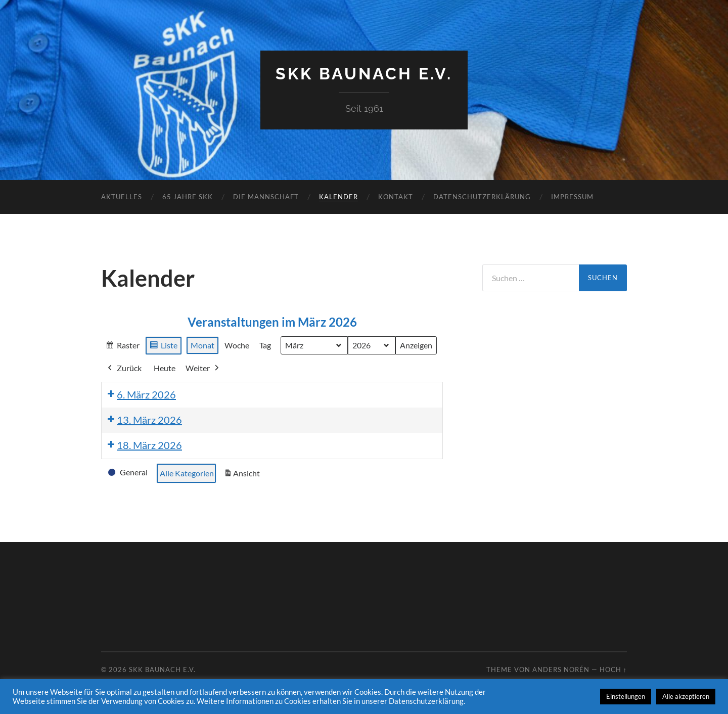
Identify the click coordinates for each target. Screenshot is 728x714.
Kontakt (396, 197)
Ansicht (243, 475)
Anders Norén (561, 670)
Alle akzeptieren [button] (686, 696)
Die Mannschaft (266, 197)
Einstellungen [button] (626, 696)
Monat (202, 345)
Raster (122, 346)
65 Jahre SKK (188, 197)
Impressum (572, 197)
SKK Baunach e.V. (364, 74)
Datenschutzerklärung (482, 197)
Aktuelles (122, 197)
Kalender (338, 197)
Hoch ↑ (613, 670)
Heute (165, 368)
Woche (237, 345)
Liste (163, 346)
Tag (265, 345)
